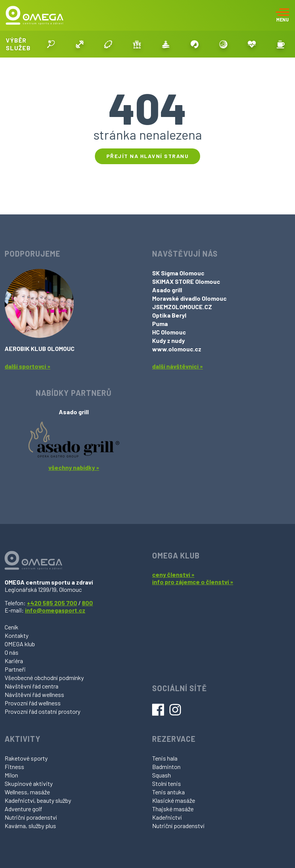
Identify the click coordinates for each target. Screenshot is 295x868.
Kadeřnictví (167, 817)
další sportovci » (27, 366)
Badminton (166, 767)
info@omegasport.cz (55, 610)
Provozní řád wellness (33, 703)
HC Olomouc (169, 332)
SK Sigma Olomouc (178, 273)
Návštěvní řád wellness (34, 694)
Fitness (14, 767)
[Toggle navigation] (283, 15)
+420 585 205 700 (52, 603)
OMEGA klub (20, 644)
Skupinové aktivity (29, 783)
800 (87, 603)
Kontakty (17, 635)
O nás (12, 652)
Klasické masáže (174, 800)
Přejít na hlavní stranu (148, 156)
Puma (160, 324)
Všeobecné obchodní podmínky (44, 678)
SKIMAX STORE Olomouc (186, 281)
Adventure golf (23, 809)
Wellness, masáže (27, 792)
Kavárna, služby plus (30, 826)
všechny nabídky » (74, 467)
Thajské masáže (173, 809)
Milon (11, 775)
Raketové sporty (26, 758)
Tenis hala (165, 758)
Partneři (15, 669)
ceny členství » (173, 574)
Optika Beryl (169, 315)
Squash (162, 775)
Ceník (12, 627)
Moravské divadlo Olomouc (189, 298)
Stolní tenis (167, 783)
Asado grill (167, 290)
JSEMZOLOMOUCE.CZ (182, 307)
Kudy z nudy (168, 340)
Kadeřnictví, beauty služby (38, 800)
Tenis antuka (168, 792)
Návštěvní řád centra (31, 686)
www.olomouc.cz (177, 349)
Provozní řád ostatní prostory (42, 711)
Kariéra (14, 661)
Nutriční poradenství (31, 817)
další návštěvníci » (177, 366)
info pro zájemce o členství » (193, 582)
